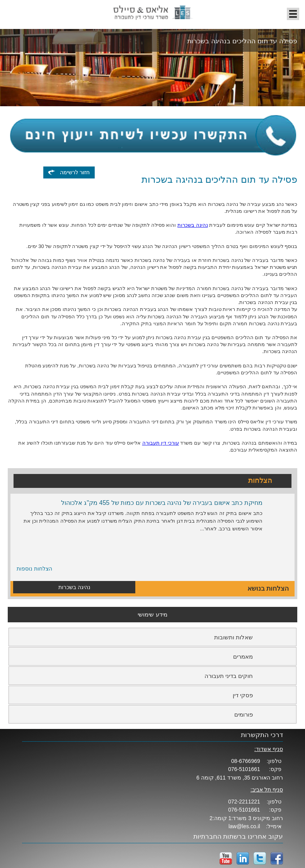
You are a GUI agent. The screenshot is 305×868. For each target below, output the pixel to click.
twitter (260, 858)
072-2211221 (244, 802)
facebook (277, 858)
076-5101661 (244, 769)
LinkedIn (243, 858)
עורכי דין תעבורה (161, 443)
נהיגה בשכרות (193, 225)
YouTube (226, 858)
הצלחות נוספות (34, 569)
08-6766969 (246, 761)
